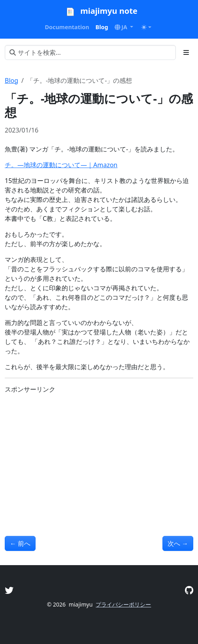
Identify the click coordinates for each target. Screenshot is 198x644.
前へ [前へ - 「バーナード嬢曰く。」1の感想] (20, 543)
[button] (124, 27)
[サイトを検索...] (90, 52)
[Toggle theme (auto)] (146, 27)
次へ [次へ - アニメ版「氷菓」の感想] (178, 543)
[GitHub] (189, 590)
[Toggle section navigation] (186, 52)
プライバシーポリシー (123, 604)
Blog (11, 80)
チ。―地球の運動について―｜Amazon (61, 165)
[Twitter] (9, 590)
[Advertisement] (99, 455)
